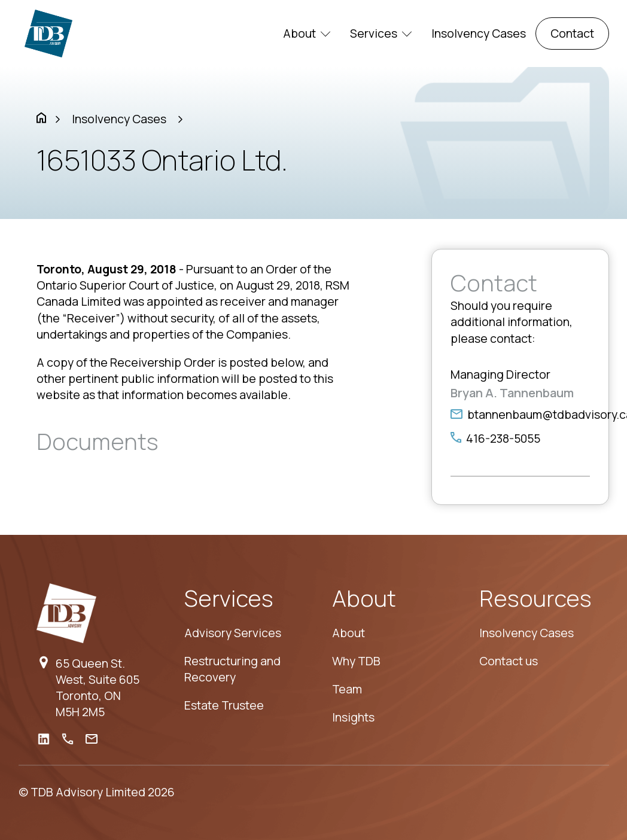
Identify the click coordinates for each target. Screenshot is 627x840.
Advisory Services (233, 633)
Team (347, 689)
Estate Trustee (224, 705)
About (307, 33)
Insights (353, 717)
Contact (572, 33)
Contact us (509, 661)
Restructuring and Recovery (232, 669)
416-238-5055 (503, 438)
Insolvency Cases (479, 33)
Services (381, 33)
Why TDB (356, 661)
